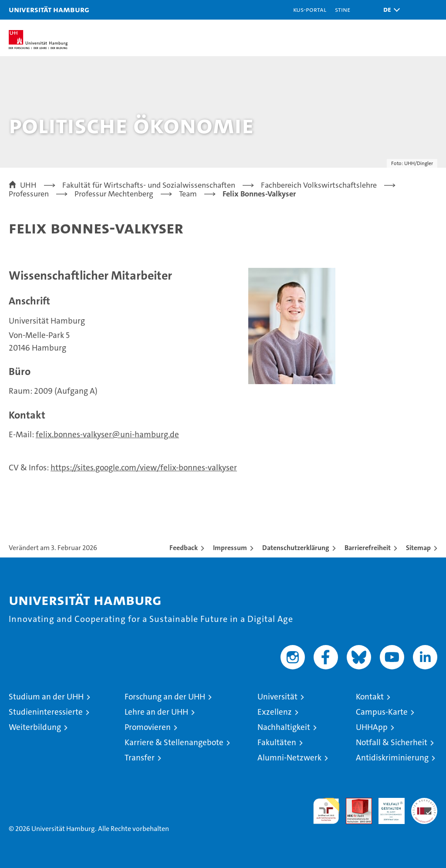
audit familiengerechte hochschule (326, 811)
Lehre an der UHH (156, 712)
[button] (389, 10)
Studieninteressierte (46, 712)
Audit (354, 802)
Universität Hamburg (49, 9)
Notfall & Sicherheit (392, 742)
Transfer (140, 758)
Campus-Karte (382, 712)
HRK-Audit (387, 807)
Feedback (184, 548)
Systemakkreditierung (424, 802)
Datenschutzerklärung (296, 548)
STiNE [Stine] (343, 9)
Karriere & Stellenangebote (174, 742)
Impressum (230, 548)
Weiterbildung (35, 727)
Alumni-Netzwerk (289, 758)
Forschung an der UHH (165, 697)
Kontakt (370, 697)
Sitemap (418, 548)
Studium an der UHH (46, 697)
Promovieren (148, 727)
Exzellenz (275, 712)
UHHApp (372, 727)
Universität (277, 697)
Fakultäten (277, 742)
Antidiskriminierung (392, 758)
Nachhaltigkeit (284, 727)
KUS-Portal (310, 9)
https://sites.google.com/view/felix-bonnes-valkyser (144, 468)
